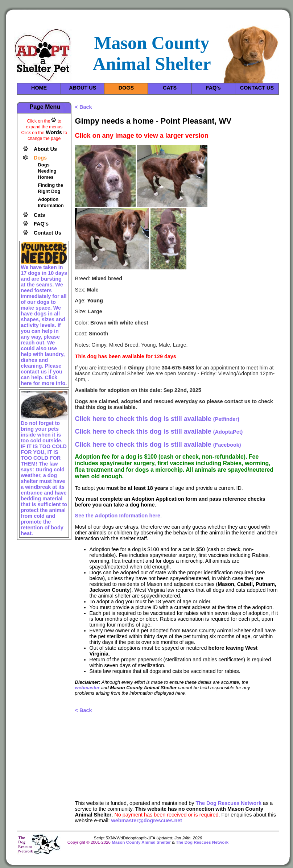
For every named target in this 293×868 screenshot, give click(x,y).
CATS (170, 88)
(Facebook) (158, 445)
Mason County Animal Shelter (141, 842)
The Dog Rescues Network (228, 803)
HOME (39, 88)
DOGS (126, 88)
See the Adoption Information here (118, 516)
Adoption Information (51, 202)
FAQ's (213, 88)
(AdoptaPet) (159, 432)
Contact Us (48, 233)
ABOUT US (82, 88)
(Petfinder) (157, 419)
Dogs (40, 158)
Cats (39, 215)
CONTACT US (257, 88)
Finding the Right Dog (50, 188)
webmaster (87, 688)
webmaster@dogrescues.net (147, 821)
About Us (45, 149)
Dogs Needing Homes (47, 171)
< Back (84, 107)
